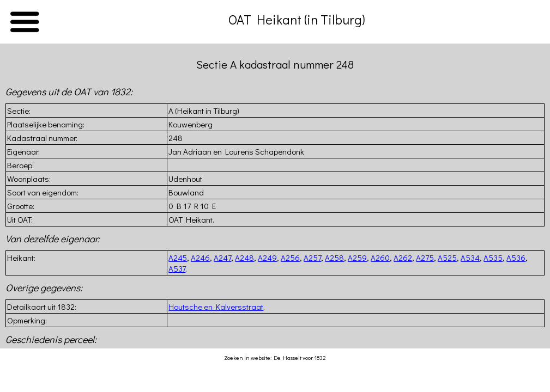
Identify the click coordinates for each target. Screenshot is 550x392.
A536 (516, 258)
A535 (493, 258)
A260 (380, 258)
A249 (267, 258)
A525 (447, 258)
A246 (200, 258)
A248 (244, 258)
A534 (470, 258)
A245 (178, 258)
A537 (177, 268)
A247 (222, 258)
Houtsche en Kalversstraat (216, 307)
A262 (403, 258)
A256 (290, 258)
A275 (425, 258)
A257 (312, 258)
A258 (334, 258)
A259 (357, 258)
